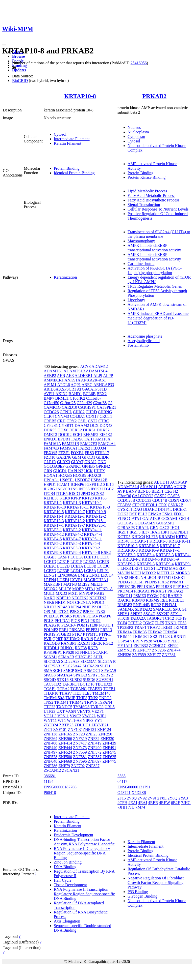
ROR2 (156, 605)
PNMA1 (177, 582)
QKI (163, 596)
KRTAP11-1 (54, 516)
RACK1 (124, 600)
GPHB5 (89, 466)
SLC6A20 (91, 666)
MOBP (78, 589)
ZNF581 (80, 757)
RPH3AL (170, 605)
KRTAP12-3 (54, 521)
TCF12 (168, 618)
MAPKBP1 (53, 584)
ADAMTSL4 (97, 371)
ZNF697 (95, 761)
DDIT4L (165, 509)
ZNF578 (51, 757)
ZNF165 (65, 734)
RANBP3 (69, 643)
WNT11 (50, 720)
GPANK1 (73, 466)
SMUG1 (180, 609)
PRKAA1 (142, 591)
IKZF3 (135, 532)
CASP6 (174, 496)
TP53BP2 (125, 627)
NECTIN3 (98, 598)
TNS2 (48, 702)
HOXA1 (51, 475)
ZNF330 (107, 739)
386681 (50, 776)
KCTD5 (124, 537)
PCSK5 (66, 616)
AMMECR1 (54, 380)
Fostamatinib (138, 345)
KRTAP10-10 (55, 507)
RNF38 (81, 648)
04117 (122, 781)
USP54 (123, 641)
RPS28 (68, 652)
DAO (138, 509)
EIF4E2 (106, 435)
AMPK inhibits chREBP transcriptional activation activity (154, 248)
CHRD (91, 412)
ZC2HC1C (158, 646)
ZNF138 (51, 734)
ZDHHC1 (82, 725)
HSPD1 (50, 484)
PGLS (49, 621)
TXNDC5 (64, 707)
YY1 (98, 720)
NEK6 (49, 602)
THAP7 (65, 693)
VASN (71, 711)
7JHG (186, 803)
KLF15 (152, 537)
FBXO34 (99, 448)
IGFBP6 (77, 484)
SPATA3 (80, 675)
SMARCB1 (163, 609)
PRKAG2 (175, 591)
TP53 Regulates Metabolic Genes (155, 286)
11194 (49, 781)
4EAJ (143, 803)
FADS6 (77, 439)
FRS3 (89, 453)
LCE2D (63, 566)
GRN (48, 471)
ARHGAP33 (104, 385)
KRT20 (88, 498)
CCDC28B (126, 500)
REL (164, 600)
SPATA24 (64, 675)
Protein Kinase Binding (147, 177)
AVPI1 (49, 394)
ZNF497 (51, 752)
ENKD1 (50, 439)
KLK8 (65, 498)
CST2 (93, 421)
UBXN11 (178, 636)
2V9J (152, 798)
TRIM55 (125, 636)
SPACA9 (109, 671)
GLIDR (102, 457)
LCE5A (90, 571)
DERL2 (76, 430)
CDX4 (185, 500)
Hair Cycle (63, 880)
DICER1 (180, 509)
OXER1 (179, 577)
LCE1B (90, 557)
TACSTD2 (52, 684)
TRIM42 (77, 702)
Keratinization (65, 277)
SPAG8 (50, 675)
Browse (18, 56)
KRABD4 (167, 537)
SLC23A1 (89, 661)
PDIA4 (92, 616)
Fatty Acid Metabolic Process (151, 196)
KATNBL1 (179, 532)
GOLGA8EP (54, 466)
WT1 (62, 720)
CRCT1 (106, 416)
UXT (60, 711)
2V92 (142, 798)
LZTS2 (162, 568)
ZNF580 (65, 757)
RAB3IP (175, 596)
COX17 (92, 416)
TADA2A (138, 618)
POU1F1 (106, 625)
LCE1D (50, 562)
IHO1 (175, 528)
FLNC (123, 518)
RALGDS (52, 643)
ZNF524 (65, 752)
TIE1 (77, 693)
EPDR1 (64, 439)
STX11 (176, 614)
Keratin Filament (68, 143)
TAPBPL (69, 684)
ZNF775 (109, 761)
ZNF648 (51, 761)
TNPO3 (105, 698)
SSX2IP (163, 614)
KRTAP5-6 (53, 548)
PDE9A (79, 616)
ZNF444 (65, 748)
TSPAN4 (105, 702)
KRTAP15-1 (96, 521)
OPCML (51, 612)
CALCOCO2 (142, 496)
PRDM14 (125, 591)
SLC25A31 (53, 666)
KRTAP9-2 (91, 548)
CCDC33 (144, 500)
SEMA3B (66, 657)
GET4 (184, 518)
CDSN (174, 500)
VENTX (84, 711)
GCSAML (170, 518)
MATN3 (70, 584)
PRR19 (50, 634)
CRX (163, 505)
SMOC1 (93, 671)
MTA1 (90, 589)
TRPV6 (91, 702)
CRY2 (72, 421)
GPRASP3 (126, 528)
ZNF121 (89, 730)
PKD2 (95, 621)
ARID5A (51, 389)
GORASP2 (165, 523)
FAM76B (51, 448)
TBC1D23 (104, 684)
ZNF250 (105, 734)
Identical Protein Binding (74, 173)
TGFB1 (109, 689)
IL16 (110, 484)
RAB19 (87, 639)
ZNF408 (51, 743)
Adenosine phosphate (145, 336)
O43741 (124, 793)
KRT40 (123, 541)
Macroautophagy (141, 241)
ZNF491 (109, 748)
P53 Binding (138, 892)
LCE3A (77, 566)
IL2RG (49, 489)
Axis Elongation (67, 921)
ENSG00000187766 (60, 787)
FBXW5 (51, 453)
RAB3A (101, 639)
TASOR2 (154, 618)
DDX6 (63, 430)
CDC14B (160, 500)
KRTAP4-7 (72, 539)
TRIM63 (140, 636)
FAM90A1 (69, 448)
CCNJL (66, 412)
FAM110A (102, 439)
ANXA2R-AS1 (94, 380)
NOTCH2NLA (79, 602)
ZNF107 (75, 730)
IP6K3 (96, 489)
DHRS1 (89, 430)
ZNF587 (95, 757)
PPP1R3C (181, 587)
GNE (102, 462)
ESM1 (168, 514)
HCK (88, 471)
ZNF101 (60, 730)
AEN (61, 376)
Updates (19, 70)
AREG (87, 385)
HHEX (99, 471)
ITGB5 (62, 494)
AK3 (70, 376)
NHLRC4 (148, 577)
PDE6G (124, 582)
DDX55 (50, 430)
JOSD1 (75, 494)
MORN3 (182, 573)
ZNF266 (65, 739)
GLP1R (50, 462)
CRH (62, 421)
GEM (77, 457)
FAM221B (70, 444)
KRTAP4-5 (53, 539)
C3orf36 (124, 496)
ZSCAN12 (52, 770)
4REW (165, 803)
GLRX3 (64, 462)
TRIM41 (61, 702)
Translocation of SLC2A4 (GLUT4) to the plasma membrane (159, 234)
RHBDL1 (52, 648)
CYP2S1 (51, 425)
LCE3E (63, 571)
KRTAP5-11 (92, 539)
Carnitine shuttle (141, 264)
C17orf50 (51, 403)
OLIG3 (103, 607)
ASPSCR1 (68, 389)
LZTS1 (150, 568)
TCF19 (181, 618)
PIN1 (85, 621)
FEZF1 (64, 453)
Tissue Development (70, 885)
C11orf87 (94, 398)
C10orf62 (77, 398)
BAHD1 (75, 394)
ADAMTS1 (53, 371)
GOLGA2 (126, 523)
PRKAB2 (154, 96)
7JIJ (131, 807)
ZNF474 (174, 650)
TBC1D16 (86, 684)
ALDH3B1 (83, 376)
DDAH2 (150, 509)
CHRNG (105, 412)
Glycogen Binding (142, 896)
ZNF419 (95, 743)
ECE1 (78, 435)
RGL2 (108, 643)
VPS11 (63, 716)
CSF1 (82, 421)
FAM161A (52, 444)
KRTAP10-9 (96, 512)
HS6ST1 (67, 480)
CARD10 (69, 407)
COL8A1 (78, 416)
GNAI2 (90, 462)
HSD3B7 (82, 480)
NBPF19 (63, 598)
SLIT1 (105, 666)
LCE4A (77, 571)
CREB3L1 (149, 505)
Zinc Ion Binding (68, 862)
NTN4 (76, 607)
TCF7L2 (135, 623)
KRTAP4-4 (93, 534)
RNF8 (93, 648)
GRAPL (142, 528)
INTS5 (84, 489)
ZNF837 (93, 766)
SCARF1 (101, 652)
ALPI (98, 376)
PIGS (75, 621)
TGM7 (148, 623)
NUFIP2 (89, 607)
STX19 (123, 618)
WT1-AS (74, 720)
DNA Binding (65, 867)
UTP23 (50, 711)
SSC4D (50, 680)
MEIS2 (84, 584)
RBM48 (138, 600)
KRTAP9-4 (72, 553)
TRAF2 (154, 627)
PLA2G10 (52, 625)
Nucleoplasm (138, 132)
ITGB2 (108, 489)
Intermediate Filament (72, 139)
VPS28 (146, 641)
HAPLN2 (75, 471)
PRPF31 (93, 630)
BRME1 (62, 398)
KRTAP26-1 (96, 525)
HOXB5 (65, 475)
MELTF (97, 584)
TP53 (182, 623)
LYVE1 (76, 580)
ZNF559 (80, 752)
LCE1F (76, 562)
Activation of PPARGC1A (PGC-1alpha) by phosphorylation (155, 270)
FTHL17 (102, 453)
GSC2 (164, 528)
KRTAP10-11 (78, 507)
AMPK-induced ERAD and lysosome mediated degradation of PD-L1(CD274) (158, 318)
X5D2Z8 (139, 793)
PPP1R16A (146, 587)
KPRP (76, 498)
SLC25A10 (107, 661)
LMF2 (83, 575)
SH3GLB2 (84, 657)
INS (74, 489)
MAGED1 (177, 568)
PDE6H (137, 582)
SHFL (98, 657)
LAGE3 (50, 557)
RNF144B (141, 605)
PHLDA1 (62, 621)
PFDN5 (151, 582)
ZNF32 (94, 739)
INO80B (63, 489)
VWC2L (89, 716)
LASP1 (64, 557)
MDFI (136, 573)
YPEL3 (174, 641)
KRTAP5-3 (72, 543)
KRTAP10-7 (75, 512)
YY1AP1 (125, 646)
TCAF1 (50, 689)
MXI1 (73, 593)
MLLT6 (65, 589)
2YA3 (183, 798)
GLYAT (77, 462)
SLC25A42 (72, 666)
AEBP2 (50, 376)
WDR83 (160, 641)
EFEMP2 (91, 435)
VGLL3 (50, 716)
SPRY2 (107, 675)
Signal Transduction (144, 205)
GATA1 (135, 518)
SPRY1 (94, 675)
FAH (88, 439)
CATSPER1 (106, 407)
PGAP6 (105, 616)
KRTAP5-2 (53, 543)
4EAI (133, 803)
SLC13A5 (52, 661)
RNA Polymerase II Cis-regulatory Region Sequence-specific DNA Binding (82, 853)
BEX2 (102, 394)
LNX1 (95, 575)
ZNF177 (144, 650)
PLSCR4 (69, 625)
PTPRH (105, 634)
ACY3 (85, 366)
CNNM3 (62, 416)
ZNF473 (80, 748)
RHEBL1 (176, 600)
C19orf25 (68, 403)
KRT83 (101, 498)
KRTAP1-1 (53, 503)
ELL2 (143, 514)
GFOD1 (89, 457)
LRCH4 (107, 575)
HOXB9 (79, 475)
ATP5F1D (98, 389)
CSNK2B (175, 505)
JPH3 (86, 494)
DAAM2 (82, 425)
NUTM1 (164, 577)
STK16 (63, 680)
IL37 (145, 532)
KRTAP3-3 (165, 555)
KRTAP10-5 (54, 512)
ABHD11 (162, 482)
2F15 (122, 798)
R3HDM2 (72, 639)
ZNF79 (64, 766)
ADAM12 (100, 366)
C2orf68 (100, 403)
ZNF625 (109, 757)
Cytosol (60, 134)
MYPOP (86, 593)
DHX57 (103, 430)
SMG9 (80, 671)
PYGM (153, 596)
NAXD (50, 598)
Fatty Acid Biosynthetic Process (153, 200)
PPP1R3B (164, 587)
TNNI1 (171, 623)
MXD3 (61, 593)
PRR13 (106, 630)
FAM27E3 (89, 444)
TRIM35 (140, 632)
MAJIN (124, 573)
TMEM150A (54, 698)
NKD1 (60, 602)
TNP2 (93, 698)
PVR (48, 639)
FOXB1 (77, 453)
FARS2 (84, 448)
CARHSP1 (87, 407)
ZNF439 (109, 743)
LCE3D (50, 571)
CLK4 (49, 416)
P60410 (50, 793)
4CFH (122, 803)
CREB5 (50, 421)
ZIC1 (48, 730)
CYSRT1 (66, 425)
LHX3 (126, 568)
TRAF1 (140, 627)
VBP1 (135, 641)
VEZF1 (98, 711)
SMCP (69, 671)
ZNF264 (51, 739)
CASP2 (160, 496)
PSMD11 (125, 596)
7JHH (122, 807)
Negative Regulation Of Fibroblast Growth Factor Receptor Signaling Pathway (156, 883)
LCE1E (63, 562)
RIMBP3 (125, 605)
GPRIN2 (103, 466)
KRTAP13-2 (75, 521)
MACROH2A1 (96, 580)
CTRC (104, 421)
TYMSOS (81, 707)
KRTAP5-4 (91, 543)
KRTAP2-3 (127, 555)
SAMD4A (126, 609)
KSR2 (106, 553)
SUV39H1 (105, 680)
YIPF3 (88, 720)
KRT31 (182, 537)
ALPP (108, 376)
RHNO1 (67, 648)
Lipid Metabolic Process (147, 191)
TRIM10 (180, 627)
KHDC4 (138, 537)
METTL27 (166, 573)
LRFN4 (50, 580)
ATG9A (83, 389)
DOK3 (123, 514)
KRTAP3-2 (72, 530)
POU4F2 (51, 630)
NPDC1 (98, 602)
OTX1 (64, 612)
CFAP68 (124, 505)
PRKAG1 (159, 591)
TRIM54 (170, 632)
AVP (121, 491)
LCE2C (50, 566)
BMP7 (49, 398)
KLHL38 (51, 498)
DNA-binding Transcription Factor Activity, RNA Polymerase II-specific (84, 842)
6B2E (176, 803)
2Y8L (162, 798)
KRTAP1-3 (72, 503)
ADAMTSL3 (74, 371)
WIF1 (101, 716)
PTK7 (77, 634)
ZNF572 (95, 752)
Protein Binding (67, 168)
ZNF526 (124, 655)
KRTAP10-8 (80, 96)
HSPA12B (99, 480)
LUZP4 (63, 580)
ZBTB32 (141, 646)
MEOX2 (51, 589)
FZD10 (50, 457)
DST (133, 514)
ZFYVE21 (100, 725)
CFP (136, 505)
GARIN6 (64, 457)
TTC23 (50, 707)
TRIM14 (125, 632)
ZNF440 (51, 748)
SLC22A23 (70, 661)
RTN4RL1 (83, 652)
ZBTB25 (66, 725)
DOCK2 (65, 435)
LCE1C (103, 557)
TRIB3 (166, 627)
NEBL (134, 577)
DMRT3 (50, 435)
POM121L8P (88, 625)
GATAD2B (151, 518)
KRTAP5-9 (72, 548)
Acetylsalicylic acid (144, 341)
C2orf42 (171, 491)
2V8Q (132, 798)
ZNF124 (104, 730)
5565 (122, 776)
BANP (131, 491)
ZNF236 (159, 650)
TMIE (70, 698)
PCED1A (51, 616)
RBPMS (152, 600)
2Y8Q (172, 798)
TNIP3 (82, 698)
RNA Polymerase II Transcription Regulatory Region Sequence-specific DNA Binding (84, 894)
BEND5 (144, 491)
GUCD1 (60, 471)
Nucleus (134, 127)
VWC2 (75, 716)
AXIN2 (61, 394)
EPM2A (155, 514)
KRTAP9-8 (91, 553)
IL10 (101, 484)
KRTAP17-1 (54, 525)
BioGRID (20, 81)
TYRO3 (97, 707)
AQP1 (76, 385)
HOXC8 (94, 475)
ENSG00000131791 (134, 787)
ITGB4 (49, 494)
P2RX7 (76, 612)
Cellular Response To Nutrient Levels (158, 209)
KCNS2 (97, 494)
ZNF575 (109, 752)
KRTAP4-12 (54, 534)
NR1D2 (50, 607)
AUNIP (180, 487)
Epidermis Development (74, 835)
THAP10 (51, 693)
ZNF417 (80, 743)
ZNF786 (51, 766)
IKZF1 (123, 532)
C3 (110, 403)
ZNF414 (65, 743)
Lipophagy (136, 300)
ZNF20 (79, 734)
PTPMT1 (90, 634)
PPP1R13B (127, 587)
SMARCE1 (53, 671)
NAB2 (99, 593)
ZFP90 (173, 646)
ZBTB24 (51, 725)
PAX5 (100, 612)
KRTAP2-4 (146, 555)
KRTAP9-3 (53, 553)
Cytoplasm (136, 137)
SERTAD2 (143, 609)
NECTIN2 (80, 598)
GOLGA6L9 (145, 523)
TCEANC (79, 689)
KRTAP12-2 (96, 516)
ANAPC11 (149, 487)
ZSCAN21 (70, 770)
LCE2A (90, 562)
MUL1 (49, 593)
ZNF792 (78, 766)
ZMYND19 (127, 650)
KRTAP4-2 (74, 534)
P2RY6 (88, 612)
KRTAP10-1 (92, 503)
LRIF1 (137, 568)
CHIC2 (79, 412)
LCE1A (77, 557)
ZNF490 (95, 748)
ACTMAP (178, 482)
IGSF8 (91, 484)
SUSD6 (89, 680)
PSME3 (140, 596)
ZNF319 (80, 739)
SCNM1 (50, 657)
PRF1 (64, 630)
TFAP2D (95, 689)
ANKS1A (72, 380)
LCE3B (90, 566)
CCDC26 (51, 412)
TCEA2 (63, 689)
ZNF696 (80, 761)
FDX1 (179, 514)
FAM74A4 (107, 444)
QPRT (58, 639)
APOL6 (64, 385)
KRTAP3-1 (53, 530)
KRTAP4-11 (92, 530)
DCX (94, 425)
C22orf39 (84, 403)
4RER (153, 803)
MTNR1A (104, 589)
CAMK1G (52, 407)
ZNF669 (65, 761)
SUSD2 (76, 680)
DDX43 (106, 425)
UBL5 (110, 707)
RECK (97, 643)
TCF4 (122, 623)
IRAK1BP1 (160, 532)
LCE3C (103, 566)
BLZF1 (157, 491)
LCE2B (103, 562)
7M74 (140, 807)
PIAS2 (164, 582)
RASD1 (84, 643)
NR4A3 (64, 607)
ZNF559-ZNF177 (147, 655)
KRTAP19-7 (75, 525)
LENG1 (50, 575)
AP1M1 (50, 385)
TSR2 (152, 636)
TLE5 (87, 693)
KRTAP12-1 (75, 516)
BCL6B (89, 394)
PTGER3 (64, 634)
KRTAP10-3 (100, 507)
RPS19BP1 (53, 652)
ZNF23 (92, 734)
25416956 (139, 63)
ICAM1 (63, 484)
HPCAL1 (51, 480)
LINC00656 (67, 575)
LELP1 (103, 571)
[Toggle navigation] (4, 45)
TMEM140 (102, 693)
